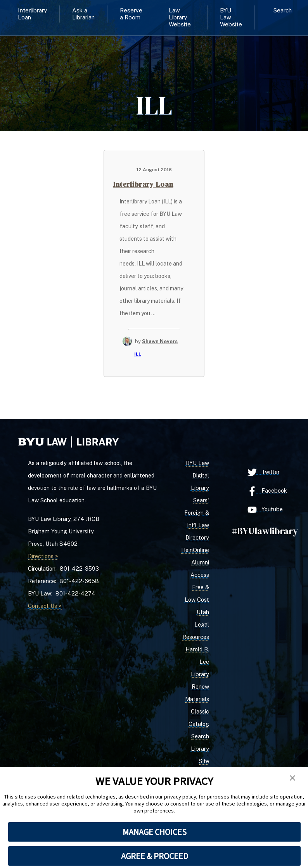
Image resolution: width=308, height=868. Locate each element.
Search (283, 10)
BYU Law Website (231, 17)
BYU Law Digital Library (197, 475)
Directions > (43, 556)
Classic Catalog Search (199, 724)
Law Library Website (180, 17)
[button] (292, 778)
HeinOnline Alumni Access (195, 562)
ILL (138, 354)
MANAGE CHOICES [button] (155, 832)
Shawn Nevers (160, 341)
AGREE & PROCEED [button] (155, 856)
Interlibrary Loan (143, 184)
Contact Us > (45, 606)
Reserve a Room (131, 14)
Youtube (265, 510)
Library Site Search (200, 761)
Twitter (264, 472)
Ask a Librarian (83, 14)
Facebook (267, 491)
